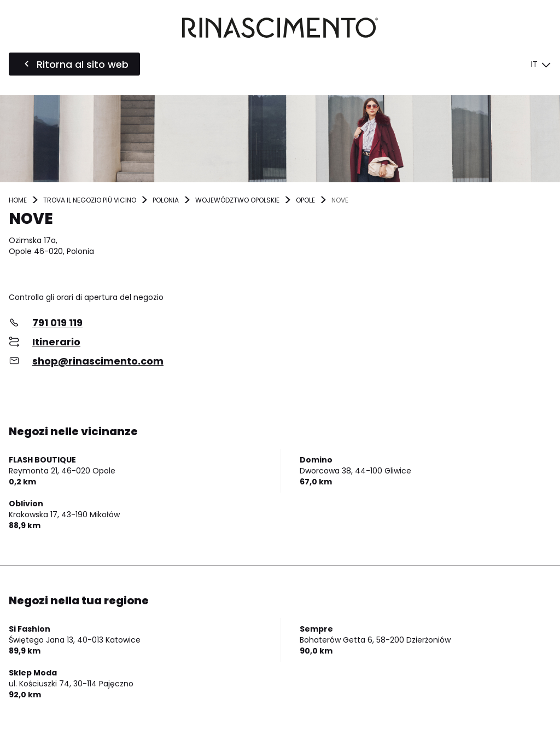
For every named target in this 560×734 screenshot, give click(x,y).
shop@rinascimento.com (98, 361)
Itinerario (56, 342)
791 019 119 (57, 323)
